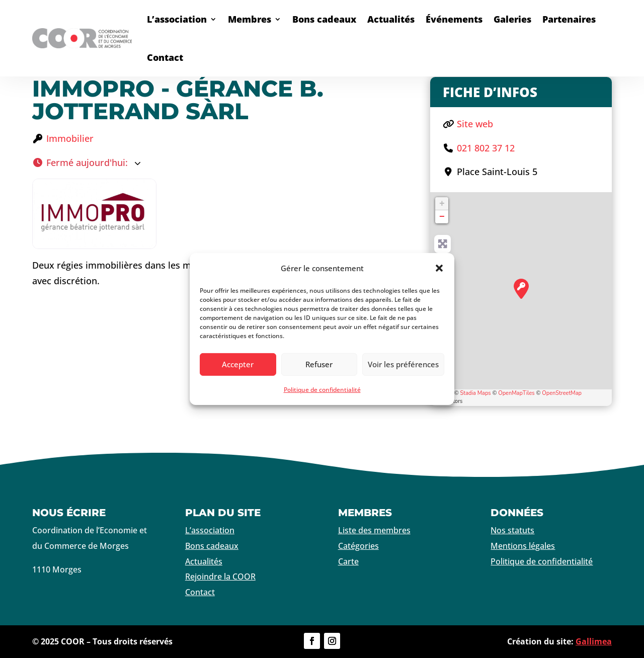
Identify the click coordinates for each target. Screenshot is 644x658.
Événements (454, 19)
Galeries (512, 19)
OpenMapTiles (516, 393)
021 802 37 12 (486, 148)
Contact (165, 57)
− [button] (442, 217)
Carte (348, 561)
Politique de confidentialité (322, 390)
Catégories (358, 546)
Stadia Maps (476, 393)
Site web (475, 124)
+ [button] (442, 204)
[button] (439, 268)
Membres (250, 19)
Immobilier (70, 138)
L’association (177, 19)
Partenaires (569, 19)
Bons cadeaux (324, 19)
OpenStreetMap (562, 393)
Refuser (319, 364)
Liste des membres (374, 530)
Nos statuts (512, 530)
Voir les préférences (403, 364)
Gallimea (594, 641)
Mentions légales (523, 546)
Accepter (238, 364)
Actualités (391, 19)
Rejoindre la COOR (220, 577)
